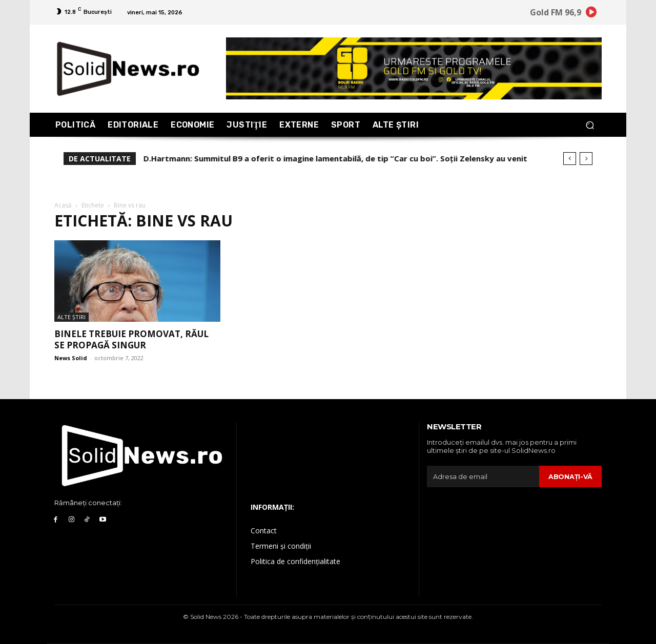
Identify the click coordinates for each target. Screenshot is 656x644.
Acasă (63, 205)
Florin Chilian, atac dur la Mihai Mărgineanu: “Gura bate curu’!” (262, 158)
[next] (586, 159)
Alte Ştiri (71, 317)
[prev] (570, 159)
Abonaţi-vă (570, 476)
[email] (483, 476)
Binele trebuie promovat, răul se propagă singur (131, 339)
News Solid (71, 358)
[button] (590, 125)
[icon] (591, 14)
